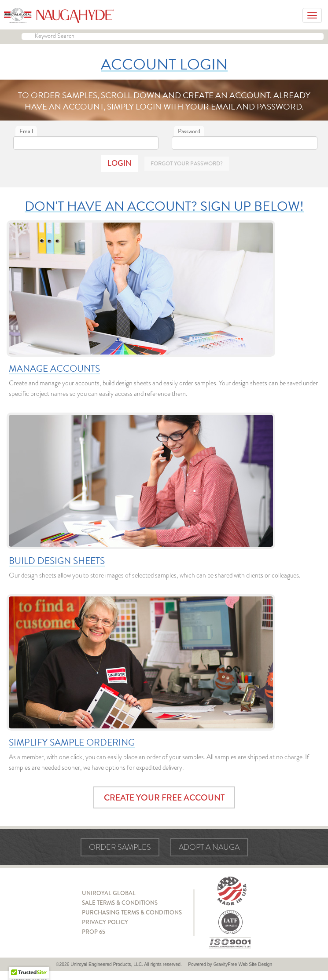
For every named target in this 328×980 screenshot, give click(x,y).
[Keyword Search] (173, 37)
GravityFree (225, 964)
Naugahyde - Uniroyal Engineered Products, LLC (59, 15)
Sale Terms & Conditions (120, 903)
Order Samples (120, 847)
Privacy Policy (105, 922)
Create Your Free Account (164, 798)
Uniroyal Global (109, 893)
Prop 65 (94, 932)
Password (189, 131)
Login (120, 163)
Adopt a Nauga (209, 847)
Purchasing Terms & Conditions (132, 912)
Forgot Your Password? (187, 163)
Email (26, 131)
